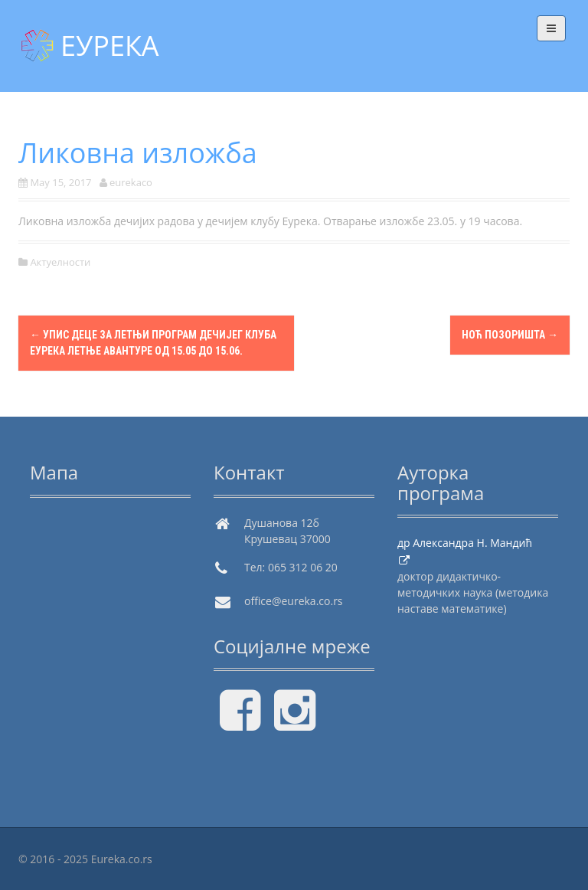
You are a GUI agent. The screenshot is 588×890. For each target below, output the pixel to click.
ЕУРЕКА (110, 46)
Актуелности (60, 262)
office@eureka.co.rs (294, 601)
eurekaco (131, 182)
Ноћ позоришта (510, 335)
